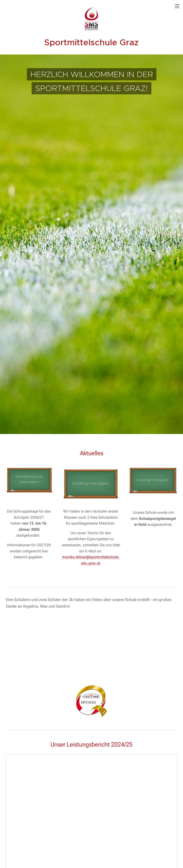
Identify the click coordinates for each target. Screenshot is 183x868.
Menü (177, 6)
